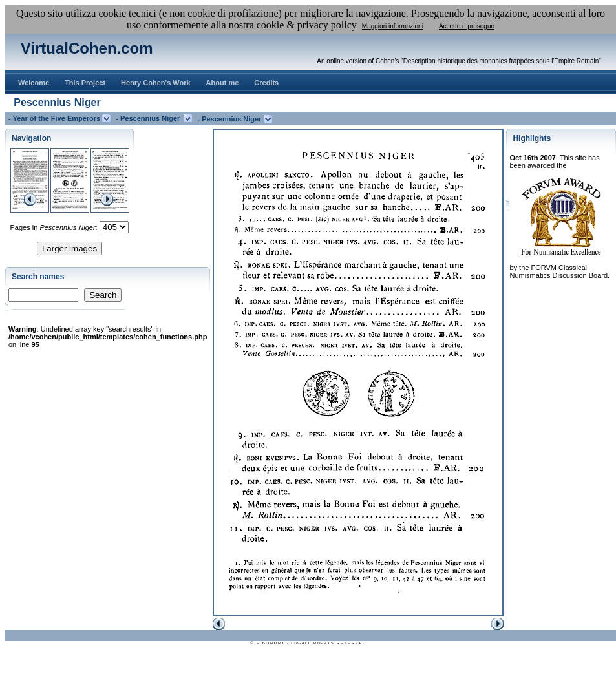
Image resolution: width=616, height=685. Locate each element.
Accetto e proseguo (467, 26)
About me (223, 83)
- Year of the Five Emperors (55, 118)
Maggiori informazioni (393, 26)
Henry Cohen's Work (156, 83)
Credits (266, 83)
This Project (85, 83)
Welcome (34, 83)
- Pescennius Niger (150, 118)
